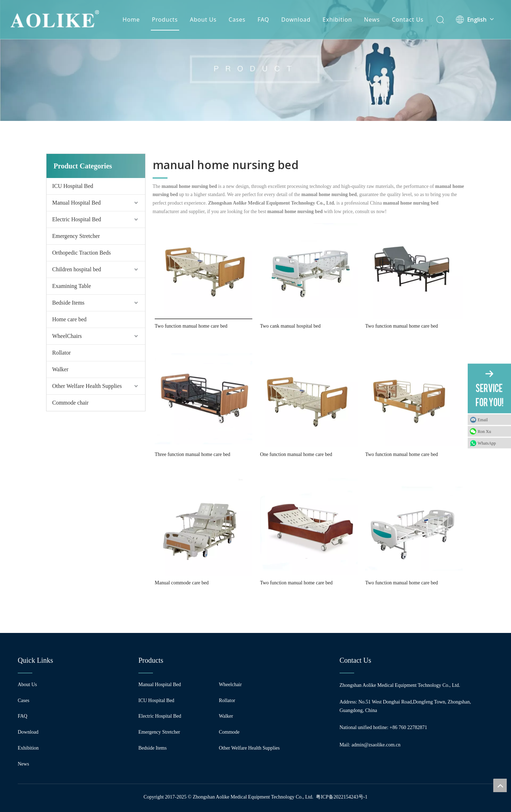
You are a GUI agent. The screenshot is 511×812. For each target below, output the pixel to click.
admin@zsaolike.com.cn (376, 745)
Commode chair (70, 403)
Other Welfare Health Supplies (87, 386)
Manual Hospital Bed (76, 203)
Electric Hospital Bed (77, 219)
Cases (237, 20)
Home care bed (69, 319)
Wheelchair (230, 685)
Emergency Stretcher (76, 236)
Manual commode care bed (182, 583)
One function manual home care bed (296, 454)
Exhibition (337, 20)
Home (131, 20)
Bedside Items (68, 303)
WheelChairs (67, 336)
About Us (203, 20)
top (500, 785)
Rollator (61, 353)
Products (165, 20)
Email (483, 420)
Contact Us (408, 20)
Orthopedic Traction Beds (81, 253)
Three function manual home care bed (193, 454)
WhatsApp (487, 443)
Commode (229, 732)
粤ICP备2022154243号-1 (342, 797)
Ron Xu (484, 432)
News (372, 20)
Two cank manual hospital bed (290, 326)
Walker (60, 369)
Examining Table (72, 286)
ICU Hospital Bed (73, 186)
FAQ (263, 20)
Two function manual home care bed (191, 326)
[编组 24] (255, 60)
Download (296, 20)
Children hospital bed (77, 269)
